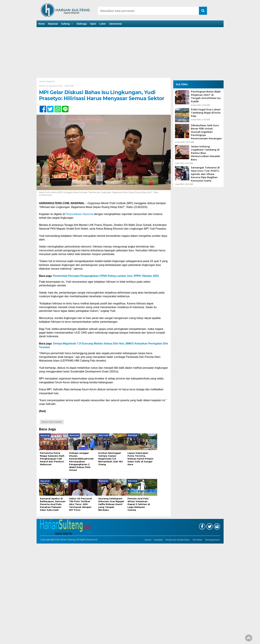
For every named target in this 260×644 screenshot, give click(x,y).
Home (42, 24)
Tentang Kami (212, 537)
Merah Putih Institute (52, 422)
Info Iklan (197, 537)
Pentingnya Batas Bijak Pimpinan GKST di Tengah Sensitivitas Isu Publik (206, 97)
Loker (103, 24)
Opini (93, 24)
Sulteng (67, 24)
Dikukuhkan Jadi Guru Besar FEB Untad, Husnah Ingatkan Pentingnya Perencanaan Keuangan (206, 132)
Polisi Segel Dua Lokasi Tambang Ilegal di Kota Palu (206, 113)
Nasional (53, 24)
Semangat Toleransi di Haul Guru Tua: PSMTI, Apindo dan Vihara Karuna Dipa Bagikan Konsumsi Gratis (205, 174)
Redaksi (158, 537)
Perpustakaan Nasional (79, 214)
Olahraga (82, 24)
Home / (43, 81)
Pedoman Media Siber (178, 537)
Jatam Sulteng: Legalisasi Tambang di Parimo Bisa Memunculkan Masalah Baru (205, 153)
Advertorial (115, 24)
